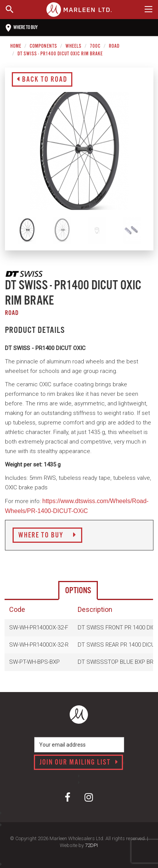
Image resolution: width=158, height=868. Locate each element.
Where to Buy (47, 536)
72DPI (91, 845)
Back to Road (42, 80)
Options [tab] (78, 591)
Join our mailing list (79, 763)
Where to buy (22, 28)
